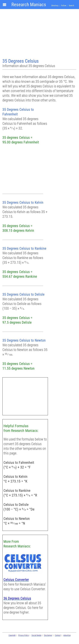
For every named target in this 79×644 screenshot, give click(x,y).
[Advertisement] (39, 34)
